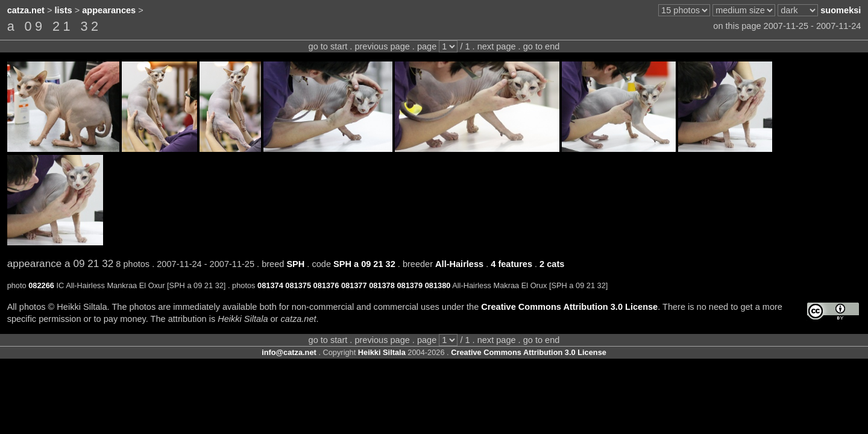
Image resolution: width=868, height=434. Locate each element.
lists (64, 10)
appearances (109, 10)
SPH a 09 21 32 (364, 264)
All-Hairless (459, 264)
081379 (410, 285)
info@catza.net (289, 352)
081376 (326, 285)
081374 (270, 285)
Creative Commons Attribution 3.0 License (569, 307)
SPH (295, 264)
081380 (438, 285)
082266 (41, 285)
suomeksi (841, 10)
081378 (382, 285)
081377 (354, 285)
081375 (298, 285)
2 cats (552, 264)
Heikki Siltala (382, 352)
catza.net (26, 10)
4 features (511, 264)
